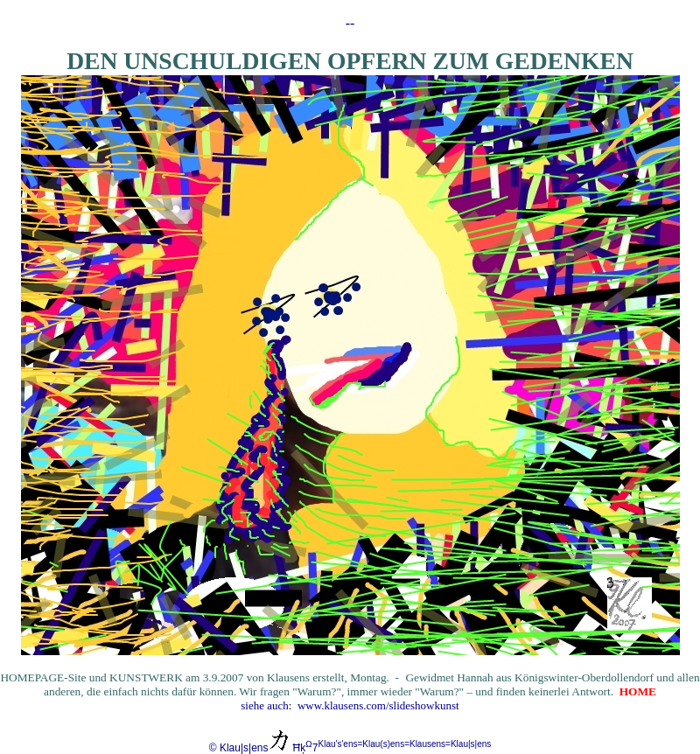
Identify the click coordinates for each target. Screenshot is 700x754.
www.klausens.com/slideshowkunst (378, 705)
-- (350, 23)
